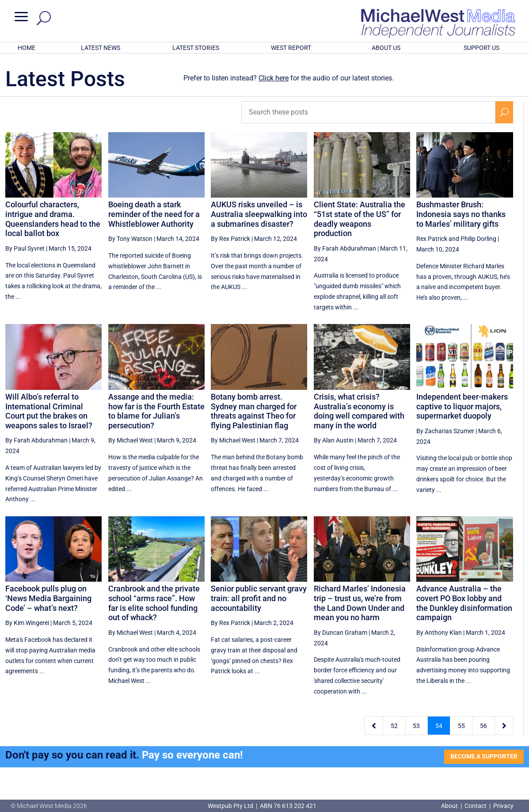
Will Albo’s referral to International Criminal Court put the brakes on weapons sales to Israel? (49, 411)
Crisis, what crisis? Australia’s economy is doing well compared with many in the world (359, 411)
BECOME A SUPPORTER (484, 756)
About (450, 806)
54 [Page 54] (439, 726)
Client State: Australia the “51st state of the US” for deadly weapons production (360, 219)
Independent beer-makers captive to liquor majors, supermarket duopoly (462, 406)
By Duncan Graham (341, 633)
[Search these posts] (368, 112)
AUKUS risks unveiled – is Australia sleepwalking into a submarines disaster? (259, 214)
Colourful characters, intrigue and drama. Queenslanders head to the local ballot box (53, 219)
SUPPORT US (481, 48)
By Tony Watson (130, 239)
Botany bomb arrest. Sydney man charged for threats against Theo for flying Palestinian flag (254, 411)
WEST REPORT (291, 48)
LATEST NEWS (101, 48)
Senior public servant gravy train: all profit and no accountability (259, 598)
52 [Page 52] (394, 726)
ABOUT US (386, 48)
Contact (476, 806)
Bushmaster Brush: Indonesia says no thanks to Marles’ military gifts (461, 214)
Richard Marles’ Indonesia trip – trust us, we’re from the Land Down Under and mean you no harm (360, 603)
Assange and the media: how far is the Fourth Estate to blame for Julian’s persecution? (156, 411)
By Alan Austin (334, 440)
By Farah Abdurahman (345, 248)
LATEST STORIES (196, 48)
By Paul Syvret (25, 248)
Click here (274, 78)
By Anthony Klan (439, 633)
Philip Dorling (478, 239)
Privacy (503, 806)
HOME (27, 48)
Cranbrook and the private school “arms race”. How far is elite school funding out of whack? (154, 603)
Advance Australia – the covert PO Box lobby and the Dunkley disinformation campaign (464, 603)
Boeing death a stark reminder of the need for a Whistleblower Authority (154, 214)
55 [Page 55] (461, 726)
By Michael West (131, 440)
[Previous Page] (374, 726)
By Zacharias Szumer (445, 431)
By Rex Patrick (230, 239)
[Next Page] (504, 726)
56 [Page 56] (483, 726)
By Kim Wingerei (27, 623)
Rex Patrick (432, 239)
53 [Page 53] (416, 726)
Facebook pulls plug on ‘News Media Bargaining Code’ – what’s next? (48, 598)
